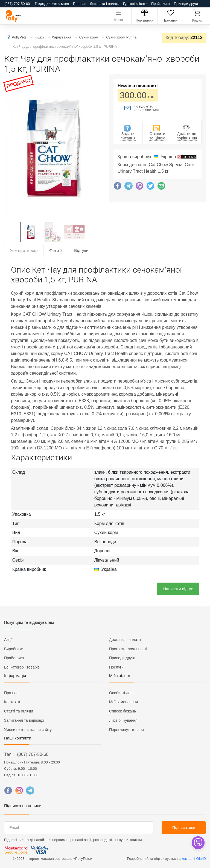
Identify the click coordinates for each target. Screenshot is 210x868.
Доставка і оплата (105, 4)
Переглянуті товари (126, 730)
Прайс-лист (161, 4)
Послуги (116, 667)
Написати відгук (178, 589)
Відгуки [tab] (81, 250)
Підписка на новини (23, 806)
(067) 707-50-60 (33, 754)
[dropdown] (198, 843)
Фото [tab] (56, 250)
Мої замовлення (123, 702)
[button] (52, 149)
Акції (8, 640)
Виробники (14, 649)
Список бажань (122, 711)
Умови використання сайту (28, 730)
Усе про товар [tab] (24, 250)
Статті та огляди (19, 711)
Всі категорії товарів (22, 667)
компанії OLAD (194, 859)
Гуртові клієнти (135, 4)
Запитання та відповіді (24, 720)
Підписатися (184, 828)
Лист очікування (123, 720)
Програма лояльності (128, 649)
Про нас (80, 4)
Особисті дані (121, 693)
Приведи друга (186, 4)
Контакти (12, 702)
